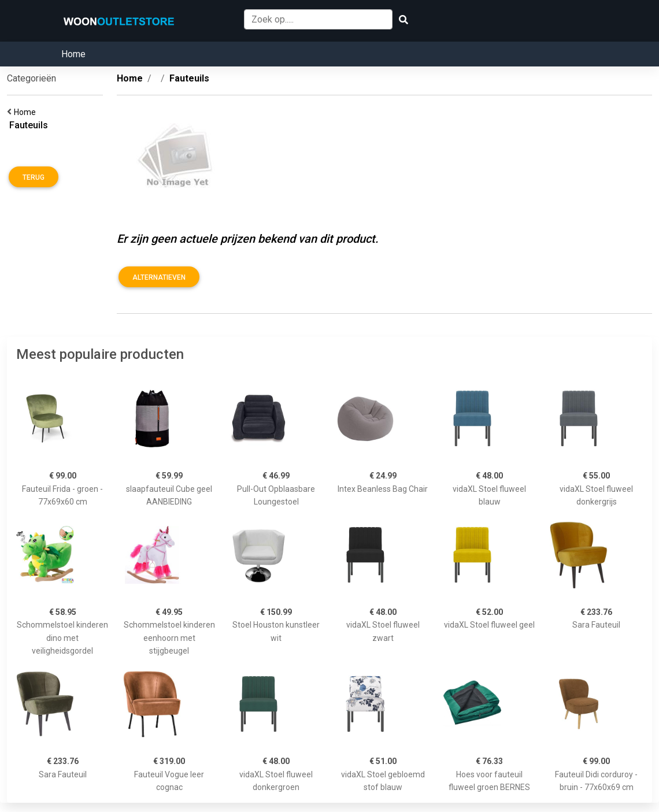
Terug (34, 177)
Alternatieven (159, 277)
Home (73, 54)
